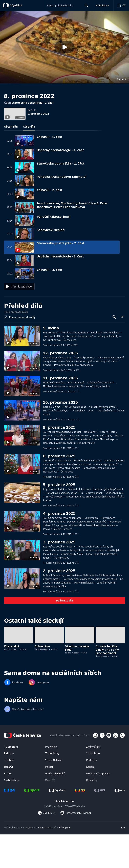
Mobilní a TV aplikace (98, 807)
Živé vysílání (93, 780)
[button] (64, 47)
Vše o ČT (50, 814)
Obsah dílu (11, 160)
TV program (11, 780)
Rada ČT (9, 800)
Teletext (9, 794)
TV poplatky (52, 787)
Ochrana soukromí (46, 861)
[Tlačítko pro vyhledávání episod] (114, 351)
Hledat (85, 7)
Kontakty (92, 814)
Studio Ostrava (54, 794)
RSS (123, 861)
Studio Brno (93, 787)
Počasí (49, 800)
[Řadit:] (122, 350)
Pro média (51, 780)
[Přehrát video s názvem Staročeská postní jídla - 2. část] (64, 47)
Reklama (9, 787)
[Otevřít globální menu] (121, 5)
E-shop (8, 807)
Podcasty (91, 794)
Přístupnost (65, 861)
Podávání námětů (55, 807)
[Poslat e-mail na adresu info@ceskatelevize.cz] (76, 846)
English (29, 861)
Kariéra (90, 800)
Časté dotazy (12, 814)
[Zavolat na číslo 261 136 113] (47, 846)
